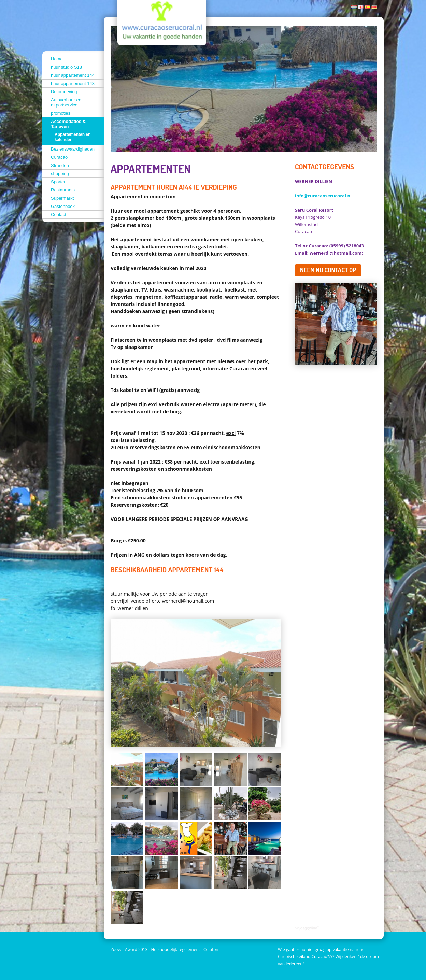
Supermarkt (62, 198)
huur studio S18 (66, 67)
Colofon (211, 949)
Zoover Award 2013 (129, 949)
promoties (61, 113)
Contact (59, 215)
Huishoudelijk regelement (175, 949)
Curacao (59, 157)
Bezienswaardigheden (73, 149)
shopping (60, 174)
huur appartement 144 (73, 75)
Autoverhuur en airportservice (66, 102)
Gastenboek (63, 206)
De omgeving (64, 92)
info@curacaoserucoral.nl (323, 196)
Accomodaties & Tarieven (68, 124)
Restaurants (63, 190)
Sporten (59, 182)
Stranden (60, 165)
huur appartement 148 (73, 83)
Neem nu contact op (328, 270)
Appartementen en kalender (73, 137)
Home (57, 59)
